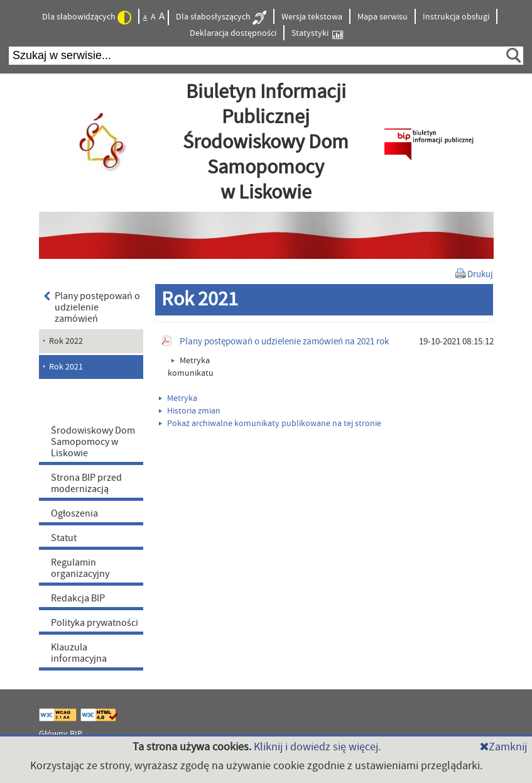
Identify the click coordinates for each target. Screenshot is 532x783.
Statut (64, 538)
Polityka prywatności (95, 623)
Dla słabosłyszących (221, 18)
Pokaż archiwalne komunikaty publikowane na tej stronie (270, 424)
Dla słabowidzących (87, 18)
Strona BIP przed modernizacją (86, 483)
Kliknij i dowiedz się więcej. (317, 747)
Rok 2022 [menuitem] (66, 341)
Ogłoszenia (74, 513)
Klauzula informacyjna (79, 653)
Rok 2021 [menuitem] (66, 367)
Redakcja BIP (78, 598)
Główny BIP (61, 734)
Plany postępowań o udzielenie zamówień (92, 307)
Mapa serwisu (383, 17)
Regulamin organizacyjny (80, 568)
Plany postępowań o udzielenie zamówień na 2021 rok (284, 342)
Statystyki (317, 34)
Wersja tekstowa (312, 17)
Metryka (178, 398)
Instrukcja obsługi (456, 17)
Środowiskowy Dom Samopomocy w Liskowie (93, 442)
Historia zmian (190, 411)
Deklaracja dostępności (233, 33)
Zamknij (503, 747)
